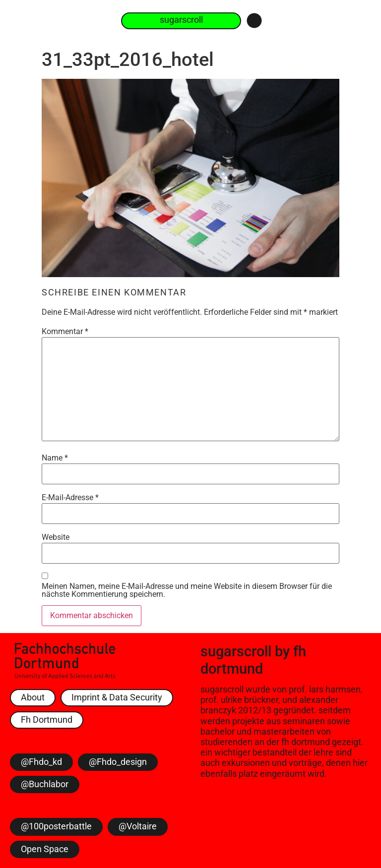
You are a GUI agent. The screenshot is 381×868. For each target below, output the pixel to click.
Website (56, 537)
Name (55, 458)
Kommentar (65, 332)
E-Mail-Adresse (70, 498)
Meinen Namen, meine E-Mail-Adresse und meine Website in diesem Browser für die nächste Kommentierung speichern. (187, 590)
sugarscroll (236, 651)
